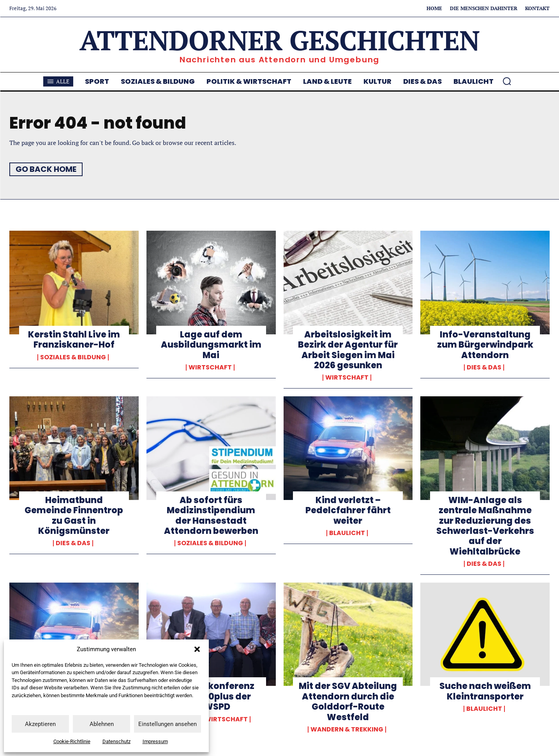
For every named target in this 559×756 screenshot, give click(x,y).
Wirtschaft (210, 367)
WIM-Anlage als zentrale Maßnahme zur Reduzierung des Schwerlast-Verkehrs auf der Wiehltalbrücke (485, 526)
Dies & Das (484, 367)
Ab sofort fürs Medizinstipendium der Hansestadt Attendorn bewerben (211, 516)
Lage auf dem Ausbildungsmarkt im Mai (211, 345)
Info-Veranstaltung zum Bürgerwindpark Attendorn (485, 345)
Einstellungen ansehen (168, 724)
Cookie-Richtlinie (72, 741)
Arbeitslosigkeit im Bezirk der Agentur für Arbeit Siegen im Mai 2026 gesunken (348, 350)
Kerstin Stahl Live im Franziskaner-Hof (74, 340)
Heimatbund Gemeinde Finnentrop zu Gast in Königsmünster (74, 516)
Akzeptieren (40, 724)
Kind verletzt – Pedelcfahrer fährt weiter (348, 510)
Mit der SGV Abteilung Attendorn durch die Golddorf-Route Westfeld (348, 701)
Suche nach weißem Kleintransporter (485, 691)
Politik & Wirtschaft (210, 719)
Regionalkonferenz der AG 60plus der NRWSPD (211, 696)
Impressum (155, 741)
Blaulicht (347, 533)
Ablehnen (102, 724)
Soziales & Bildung (73, 357)
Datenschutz (116, 741)
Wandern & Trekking (347, 730)
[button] (197, 649)
